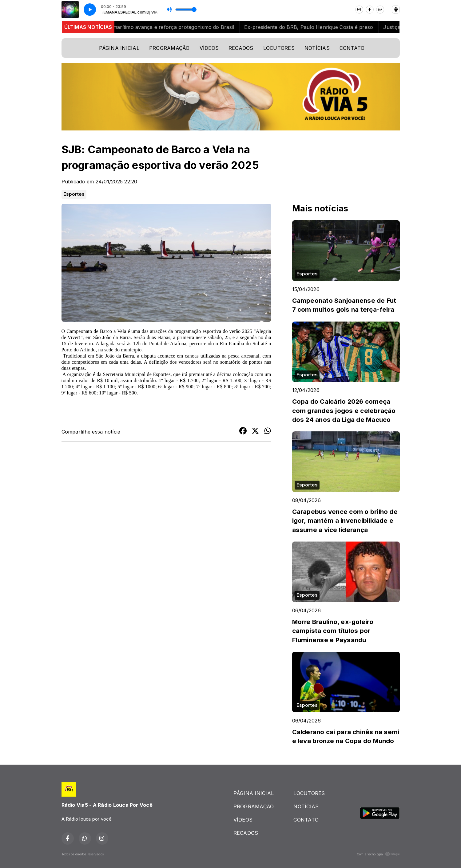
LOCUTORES (279, 48)
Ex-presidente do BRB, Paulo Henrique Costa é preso (314, 27)
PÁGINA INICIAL (119, 48)
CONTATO (352, 48)
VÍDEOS (209, 48)
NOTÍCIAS (317, 48)
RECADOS (241, 48)
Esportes (74, 194)
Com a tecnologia (378, 854)
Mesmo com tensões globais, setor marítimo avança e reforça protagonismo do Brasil (135, 27)
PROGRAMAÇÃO (169, 48)
